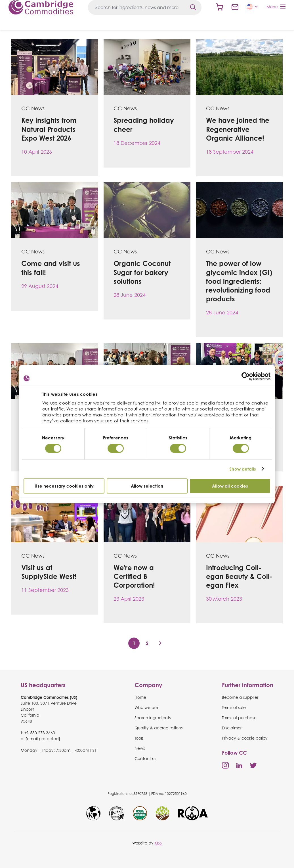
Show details (243, 469)
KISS (158, 843)
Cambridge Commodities (41, 7)
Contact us (235, 7)
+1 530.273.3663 (40, 733)
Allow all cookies (230, 486)
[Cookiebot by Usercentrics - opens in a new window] (246, 376)
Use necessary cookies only (64, 486)
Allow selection (147, 486)
